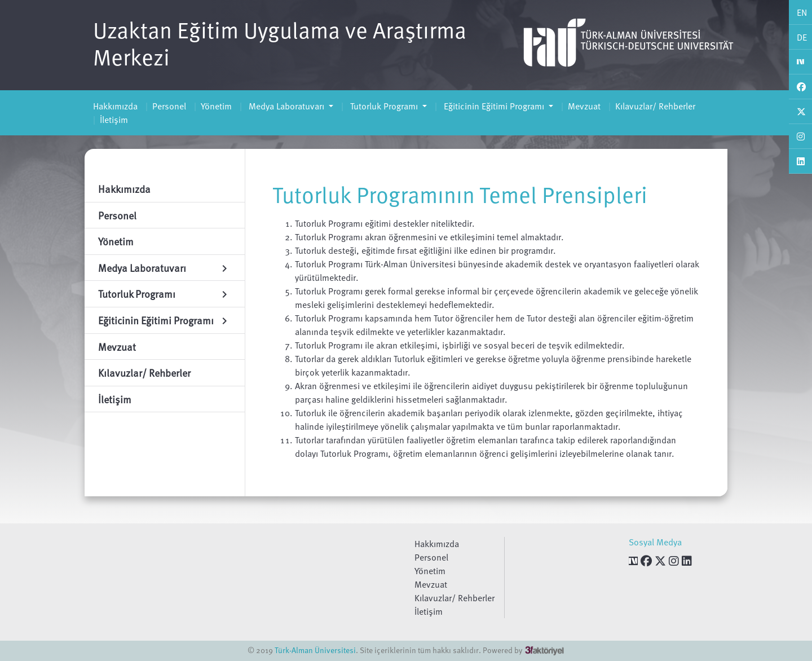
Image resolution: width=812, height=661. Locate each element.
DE (802, 37)
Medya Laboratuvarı (286, 106)
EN (802, 12)
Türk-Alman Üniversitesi (315, 650)
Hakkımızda (115, 106)
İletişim (114, 120)
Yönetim (216, 106)
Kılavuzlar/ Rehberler (655, 106)
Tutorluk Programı (384, 106)
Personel (169, 106)
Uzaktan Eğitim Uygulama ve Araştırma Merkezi (280, 43)
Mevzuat (584, 106)
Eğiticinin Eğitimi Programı (494, 106)
